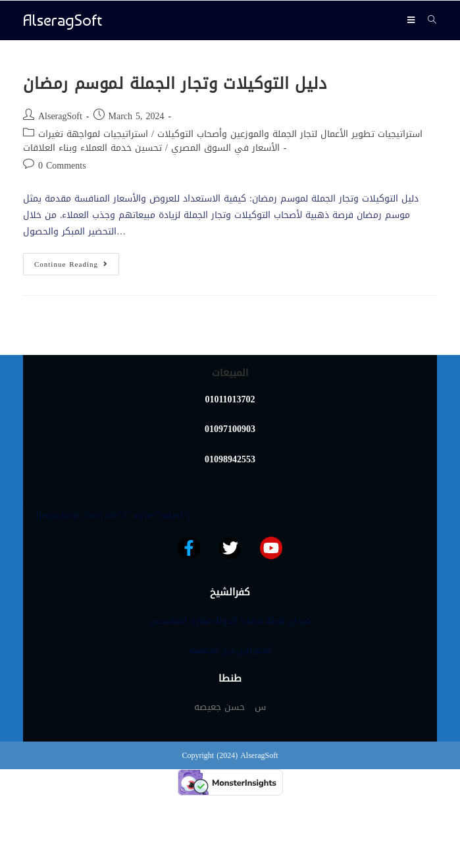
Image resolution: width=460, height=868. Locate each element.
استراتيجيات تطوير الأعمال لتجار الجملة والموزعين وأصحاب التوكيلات (290, 134)
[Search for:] (427, 20)
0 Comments (62, 166)
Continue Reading (77, 262)
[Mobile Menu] (413, 20)
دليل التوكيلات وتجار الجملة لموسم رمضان (175, 84)
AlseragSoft (63, 20)
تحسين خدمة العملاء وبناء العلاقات (92, 148)
